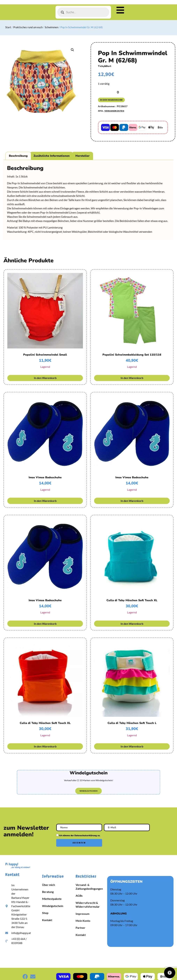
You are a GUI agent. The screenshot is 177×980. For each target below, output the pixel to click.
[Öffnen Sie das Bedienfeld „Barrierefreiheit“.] (170, 973)
